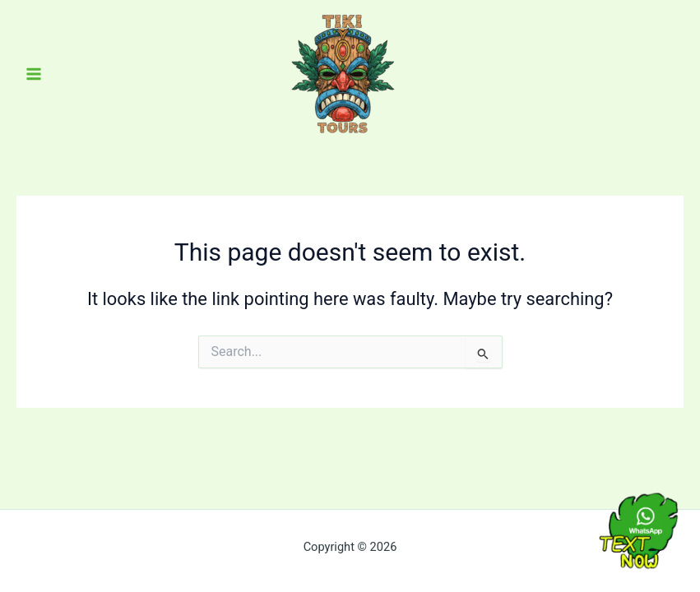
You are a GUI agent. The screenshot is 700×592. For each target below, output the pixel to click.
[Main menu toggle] (34, 74)
